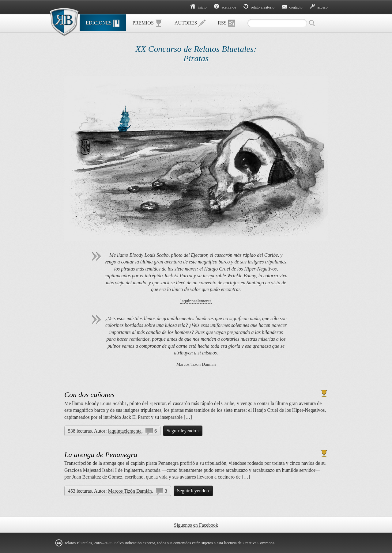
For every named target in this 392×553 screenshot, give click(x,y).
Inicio (198, 7)
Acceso (319, 7)
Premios (147, 23)
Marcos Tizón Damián (196, 364)
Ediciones (103, 23)
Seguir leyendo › (183, 431)
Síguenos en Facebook (196, 525)
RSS (226, 23)
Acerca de (225, 7)
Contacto (292, 7)
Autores (190, 23)
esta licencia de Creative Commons (245, 543)
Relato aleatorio (259, 7)
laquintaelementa (125, 431)
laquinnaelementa (196, 301)
